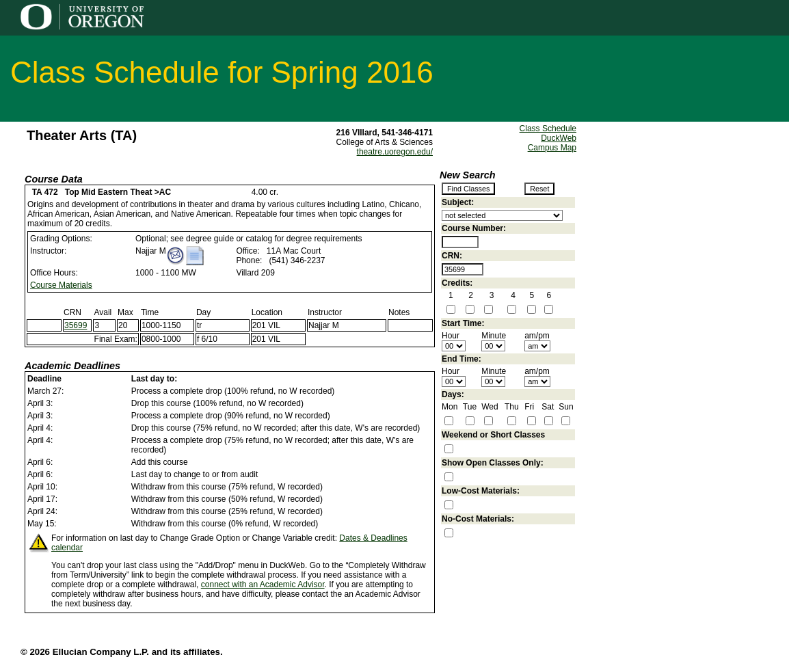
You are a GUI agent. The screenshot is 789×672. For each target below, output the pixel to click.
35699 (76, 325)
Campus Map (552, 148)
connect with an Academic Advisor (263, 584)
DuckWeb (559, 138)
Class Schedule (548, 129)
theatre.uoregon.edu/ (395, 152)
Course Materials (61, 285)
